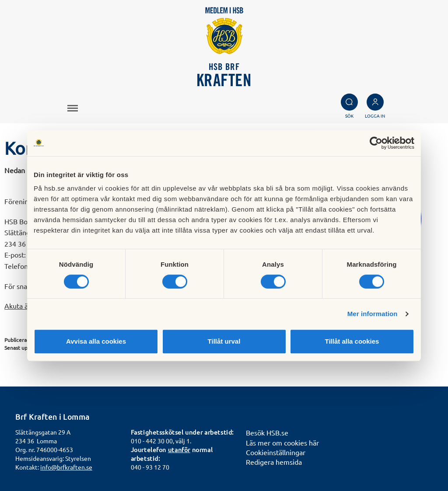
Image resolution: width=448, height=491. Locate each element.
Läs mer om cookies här (282, 442)
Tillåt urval (224, 341)
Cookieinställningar (276, 452)
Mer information (373, 314)
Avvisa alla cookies (96, 341)
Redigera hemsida (274, 462)
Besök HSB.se (267, 432)
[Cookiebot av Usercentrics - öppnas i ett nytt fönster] (376, 143)
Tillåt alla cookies (352, 341)
